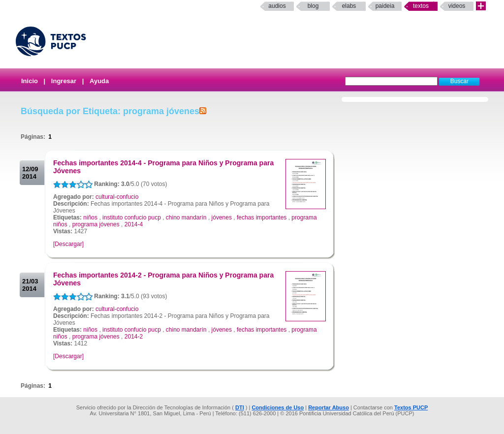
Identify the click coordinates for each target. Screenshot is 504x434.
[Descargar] (68, 244)
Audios (277, 6)
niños (90, 217)
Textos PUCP (411, 407)
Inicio (30, 81)
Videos (457, 6)
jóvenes (222, 217)
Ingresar (64, 81)
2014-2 (134, 337)
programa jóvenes (96, 224)
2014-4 (134, 224)
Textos (421, 6)
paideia (385, 6)
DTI (240, 407)
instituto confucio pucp (132, 217)
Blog (313, 6)
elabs (349, 6)
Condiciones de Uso (278, 407)
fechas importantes (262, 217)
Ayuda (99, 81)
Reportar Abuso (329, 407)
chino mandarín (186, 217)
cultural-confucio (117, 197)
